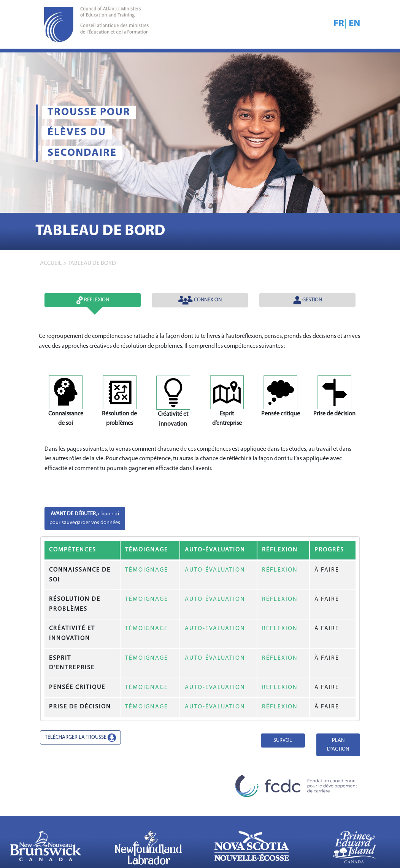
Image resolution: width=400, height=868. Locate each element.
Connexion (200, 300)
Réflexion (93, 300)
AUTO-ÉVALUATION (215, 570)
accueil (51, 263)
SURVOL (283, 740)
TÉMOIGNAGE (147, 570)
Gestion (308, 300)
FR (339, 24)
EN (354, 24)
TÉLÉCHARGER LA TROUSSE (80, 738)
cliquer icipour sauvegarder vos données (85, 518)
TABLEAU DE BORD (92, 263)
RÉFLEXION (280, 570)
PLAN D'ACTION (338, 745)
